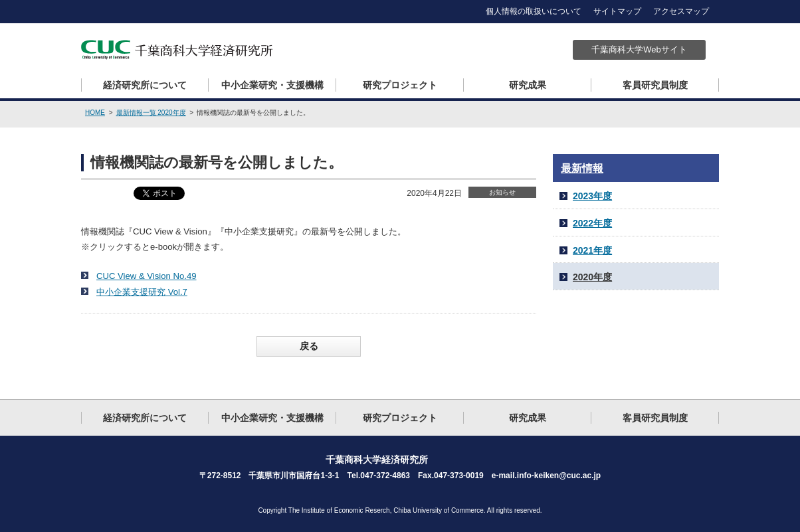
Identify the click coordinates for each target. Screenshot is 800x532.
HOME (95, 113)
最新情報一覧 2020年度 (151, 113)
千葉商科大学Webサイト (639, 49)
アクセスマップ (681, 11)
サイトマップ (617, 11)
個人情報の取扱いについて (534, 11)
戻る (309, 346)
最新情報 (582, 168)
